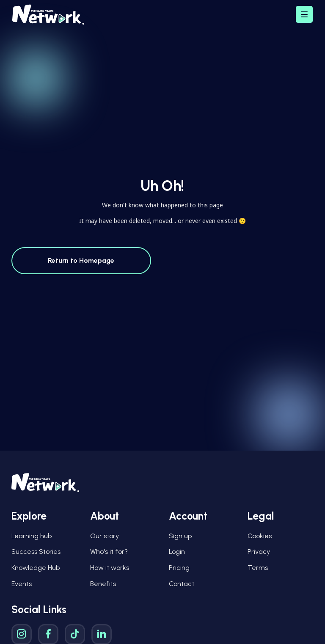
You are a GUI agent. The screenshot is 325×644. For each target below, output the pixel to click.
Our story (105, 536)
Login (177, 552)
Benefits (103, 584)
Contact (182, 584)
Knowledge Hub (36, 568)
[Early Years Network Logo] (48, 15)
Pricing (179, 568)
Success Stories (36, 552)
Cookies (260, 536)
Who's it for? (109, 552)
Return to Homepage (81, 260)
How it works (110, 568)
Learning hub (32, 536)
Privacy (259, 552)
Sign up (180, 536)
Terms (258, 568)
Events (22, 584)
